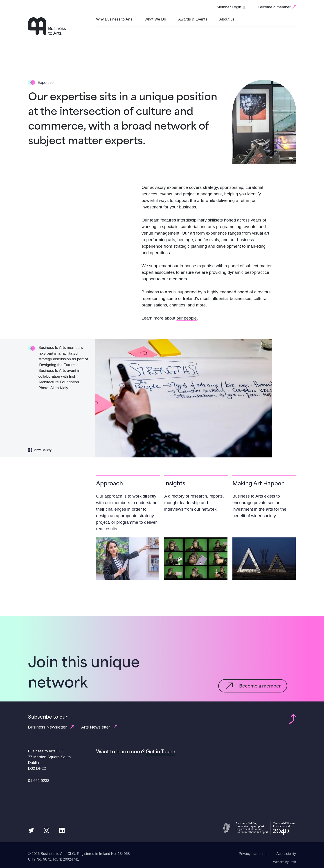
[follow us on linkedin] (62, 830)
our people (187, 318)
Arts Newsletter (99, 727)
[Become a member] (277, 7)
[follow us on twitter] (31, 830)
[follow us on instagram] (47, 830)
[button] (114, 22)
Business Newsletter (51, 727)
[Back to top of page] (292, 719)
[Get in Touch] (161, 752)
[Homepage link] (60, 26)
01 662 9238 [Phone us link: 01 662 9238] (39, 781)
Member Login (231, 7)
